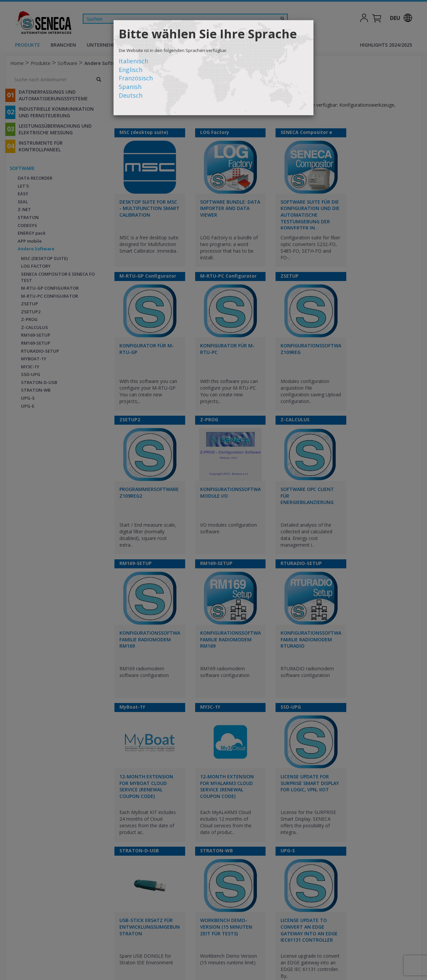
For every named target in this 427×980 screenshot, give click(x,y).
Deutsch (131, 95)
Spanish (130, 87)
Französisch (136, 78)
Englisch (131, 70)
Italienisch (133, 61)
